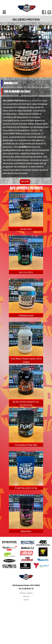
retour (25, 182)
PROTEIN (15, 134)
